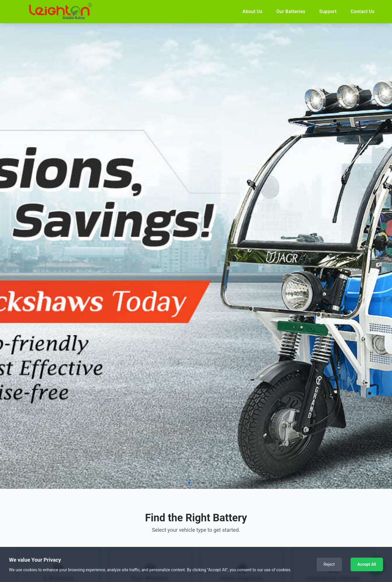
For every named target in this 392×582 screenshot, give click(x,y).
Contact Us (363, 11)
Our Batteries (291, 11)
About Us (252, 11)
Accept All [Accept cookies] (367, 564)
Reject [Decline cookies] (329, 564)
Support (328, 11)
